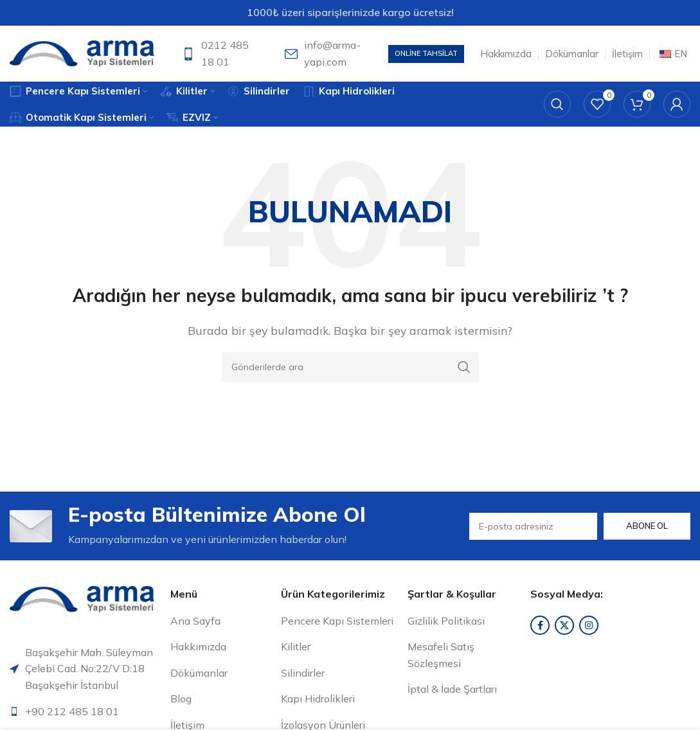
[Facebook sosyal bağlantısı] (540, 627)
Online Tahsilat (426, 54)
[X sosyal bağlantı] (564, 627)
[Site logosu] (82, 53)
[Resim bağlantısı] (82, 600)
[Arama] (557, 106)
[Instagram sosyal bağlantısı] (589, 627)
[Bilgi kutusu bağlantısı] (220, 54)
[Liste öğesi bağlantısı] (85, 714)
